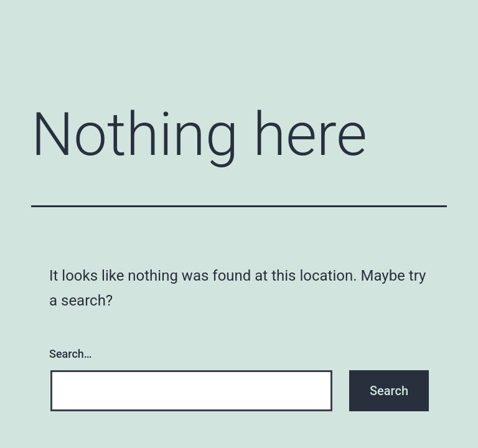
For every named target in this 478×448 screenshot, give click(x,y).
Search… (71, 354)
